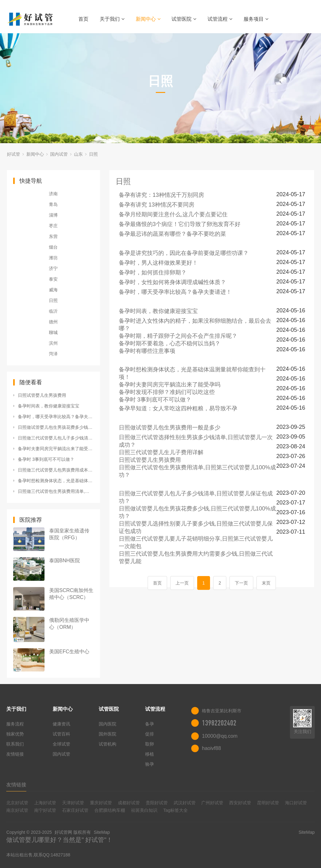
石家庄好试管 (75, 810)
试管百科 (61, 734)
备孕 (150, 724)
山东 (78, 154)
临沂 (53, 311)
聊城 (53, 332)
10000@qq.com (220, 736)
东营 (53, 236)
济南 (53, 194)
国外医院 (108, 734)
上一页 (182, 583)
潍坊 (53, 258)
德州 (53, 322)
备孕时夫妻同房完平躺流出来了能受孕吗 (56, 449)
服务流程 (15, 724)
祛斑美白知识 (144, 810)
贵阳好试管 (157, 803)
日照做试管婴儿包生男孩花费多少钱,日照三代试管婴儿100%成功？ (56, 427)
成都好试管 (129, 803)
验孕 (150, 764)
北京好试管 (17, 803)
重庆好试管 (101, 803)
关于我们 (112, 19)
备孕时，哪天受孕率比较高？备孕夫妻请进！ (56, 417)
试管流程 (220, 19)
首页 (83, 19)
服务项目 (256, 19)
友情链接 (15, 754)
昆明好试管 (268, 803)
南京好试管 (17, 810)
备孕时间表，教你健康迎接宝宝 (49, 406)
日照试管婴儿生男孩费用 (42, 395)
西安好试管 (240, 803)
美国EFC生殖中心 (69, 652)
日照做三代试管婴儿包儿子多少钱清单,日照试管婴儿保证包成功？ (56, 438)
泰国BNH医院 (65, 561)
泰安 (53, 279)
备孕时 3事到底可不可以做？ (46, 459)
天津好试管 (73, 803)
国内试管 (59, 154)
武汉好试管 (185, 803)
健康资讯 (61, 724)
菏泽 (53, 354)
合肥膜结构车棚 (110, 810)
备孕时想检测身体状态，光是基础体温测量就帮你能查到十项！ (56, 481)
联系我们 (15, 744)
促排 (150, 734)
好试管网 (63, 832)
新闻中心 (148, 19)
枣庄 (53, 226)
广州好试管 (212, 803)
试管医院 (184, 19)
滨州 (53, 343)
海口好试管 (296, 803)
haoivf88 (211, 748)
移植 (150, 754)
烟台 (53, 247)
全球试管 (61, 744)
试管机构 (108, 744)
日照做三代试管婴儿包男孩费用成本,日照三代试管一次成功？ (56, 470)
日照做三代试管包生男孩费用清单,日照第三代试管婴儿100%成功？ (56, 491)
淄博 (53, 215)
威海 (53, 290)
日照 (93, 154)
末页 (266, 583)
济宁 (53, 268)
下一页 (241, 583)
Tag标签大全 (176, 810)
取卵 (150, 744)
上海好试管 (45, 803)
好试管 (13, 154)
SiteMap (102, 832)
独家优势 (15, 734)
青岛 (53, 204)
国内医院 (108, 724)
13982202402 (219, 723)
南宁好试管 (45, 810)
